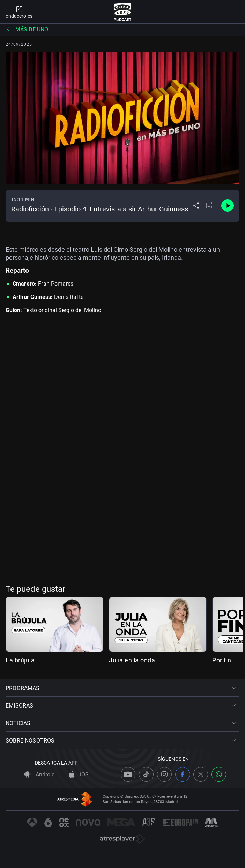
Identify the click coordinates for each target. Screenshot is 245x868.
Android (40, 774)
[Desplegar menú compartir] (196, 206)
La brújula (20, 660)
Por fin (222, 660)
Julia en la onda (132, 660)
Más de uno (27, 30)
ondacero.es (19, 12)
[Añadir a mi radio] (209, 206)
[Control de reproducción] (228, 206)
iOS (79, 774)
